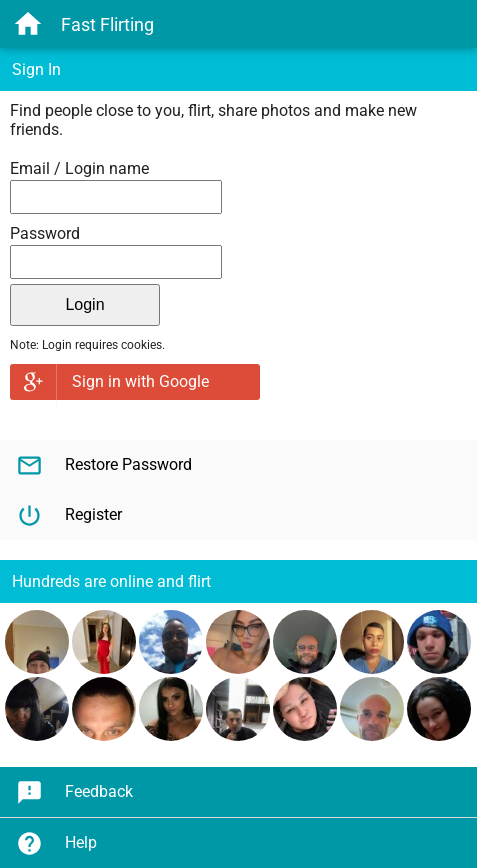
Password (45, 233)
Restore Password (104, 465)
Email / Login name (79, 168)
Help (56, 843)
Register (69, 515)
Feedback (74, 792)
